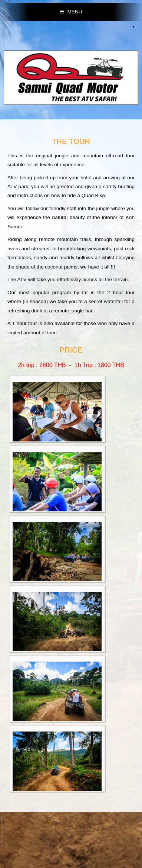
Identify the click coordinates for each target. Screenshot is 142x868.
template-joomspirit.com (3, 831)
